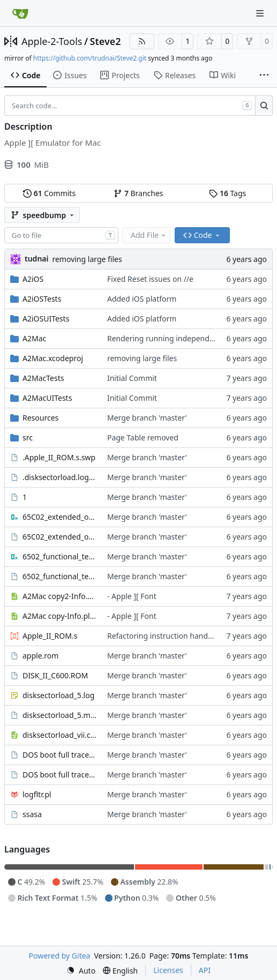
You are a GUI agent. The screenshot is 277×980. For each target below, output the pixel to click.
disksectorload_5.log (58, 695)
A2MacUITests (47, 398)
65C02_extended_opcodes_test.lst (59, 537)
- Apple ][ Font (132, 596)
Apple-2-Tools (52, 41)
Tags (227, 193)
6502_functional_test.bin (59, 556)
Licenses (168, 970)
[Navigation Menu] (261, 13)
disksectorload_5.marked (59, 715)
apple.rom (40, 656)
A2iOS (33, 279)
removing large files (87, 259)
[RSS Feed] (142, 41)
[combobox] (61, 235)
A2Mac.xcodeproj (53, 358)
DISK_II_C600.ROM (55, 675)
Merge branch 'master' (147, 418)
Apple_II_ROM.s (50, 636)
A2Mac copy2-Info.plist (59, 596)
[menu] (81, 971)
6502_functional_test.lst (59, 576)
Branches (138, 193)
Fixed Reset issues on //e (150, 279)
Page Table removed (143, 437)
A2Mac (34, 338)
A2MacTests (43, 378)
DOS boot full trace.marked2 (59, 755)
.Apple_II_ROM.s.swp (59, 457)
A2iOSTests (42, 299)
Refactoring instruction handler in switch (179, 636)
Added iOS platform (142, 299)
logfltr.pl (37, 794)
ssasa (32, 814)
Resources (40, 418)
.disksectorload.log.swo (59, 477)
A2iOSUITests (46, 319)
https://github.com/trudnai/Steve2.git (90, 58)
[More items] (264, 76)
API (205, 970)
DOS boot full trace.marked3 (59, 775)
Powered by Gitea (60, 956)
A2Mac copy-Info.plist (59, 616)
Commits (49, 193)
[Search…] (264, 106)
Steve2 (106, 41)
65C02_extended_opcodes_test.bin (59, 517)
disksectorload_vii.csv (59, 735)
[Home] (20, 13)
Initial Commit (132, 378)
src (28, 437)
